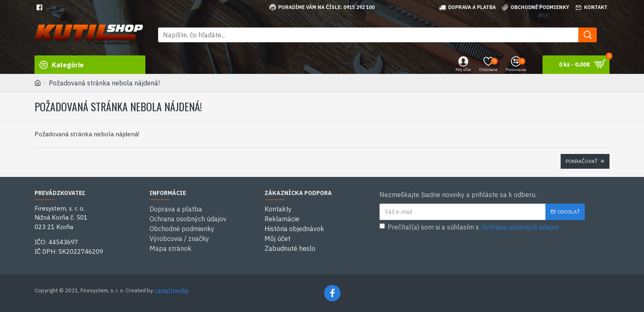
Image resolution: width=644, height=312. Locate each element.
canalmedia (171, 291)
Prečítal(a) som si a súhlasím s (470, 227)
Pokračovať (582, 161)
